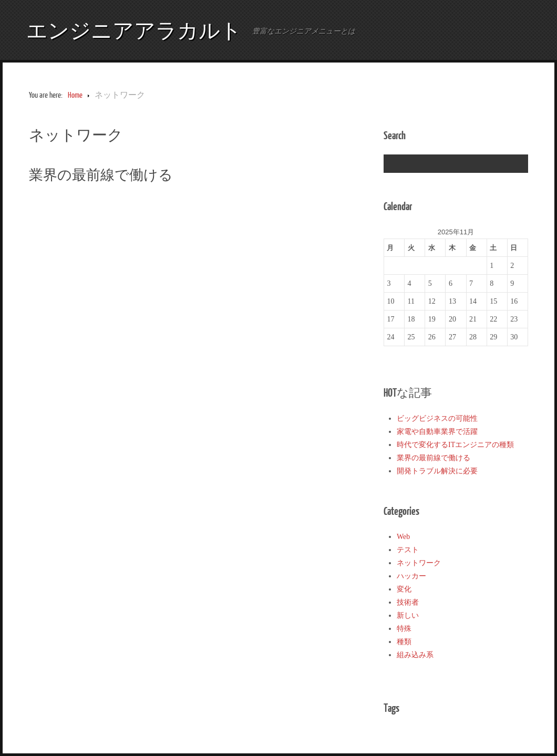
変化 (404, 589)
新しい (408, 615)
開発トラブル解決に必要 (437, 471)
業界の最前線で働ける (101, 174)
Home (75, 95)
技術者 (408, 602)
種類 (404, 642)
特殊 (404, 629)
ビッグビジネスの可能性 (437, 418)
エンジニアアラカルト (134, 30)
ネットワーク (419, 563)
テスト (408, 550)
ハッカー (411, 576)
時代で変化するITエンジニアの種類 (455, 445)
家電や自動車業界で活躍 (437, 432)
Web (403, 537)
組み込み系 (415, 655)
